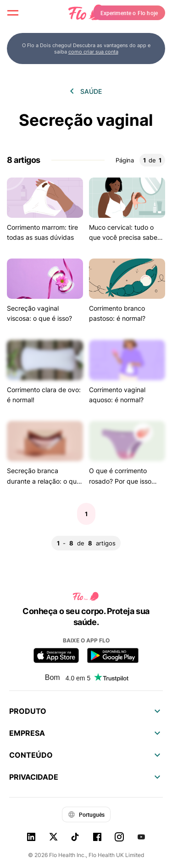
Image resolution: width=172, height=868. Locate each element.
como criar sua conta (93, 52)
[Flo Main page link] (86, 13)
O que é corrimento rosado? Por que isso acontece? (120, 481)
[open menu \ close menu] (13, 13)
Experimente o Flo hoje (129, 13)
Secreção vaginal (86, 120)
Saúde (91, 91)
